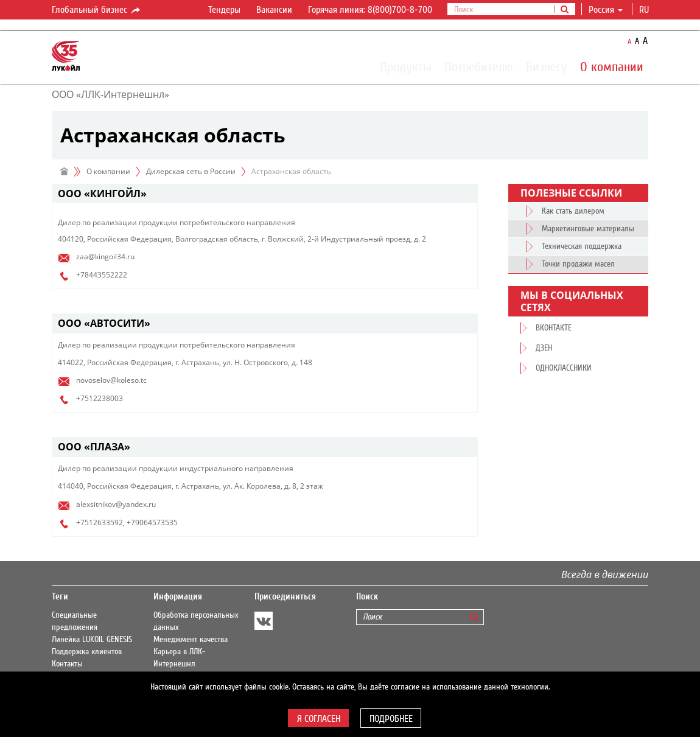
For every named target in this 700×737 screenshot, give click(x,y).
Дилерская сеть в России (191, 171)
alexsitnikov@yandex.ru (116, 504)
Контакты (67, 664)
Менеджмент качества (191, 640)
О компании (612, 66)
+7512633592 (100, 522)
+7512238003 (100, 398)
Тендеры (224, 10)
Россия (606, 10)
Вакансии (274, 10)
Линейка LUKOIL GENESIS (92, 640)
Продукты (406, 66)
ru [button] (645, 10)
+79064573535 (152, 522)
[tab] (265, 194)
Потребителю (479, 66)
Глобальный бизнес (97, 10)
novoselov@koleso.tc (111, 380)
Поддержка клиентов (87, 652)
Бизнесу (547, 66)
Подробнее (391, 719)
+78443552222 (102, 275)
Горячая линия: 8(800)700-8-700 (370, 10)
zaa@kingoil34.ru (105, 257)
